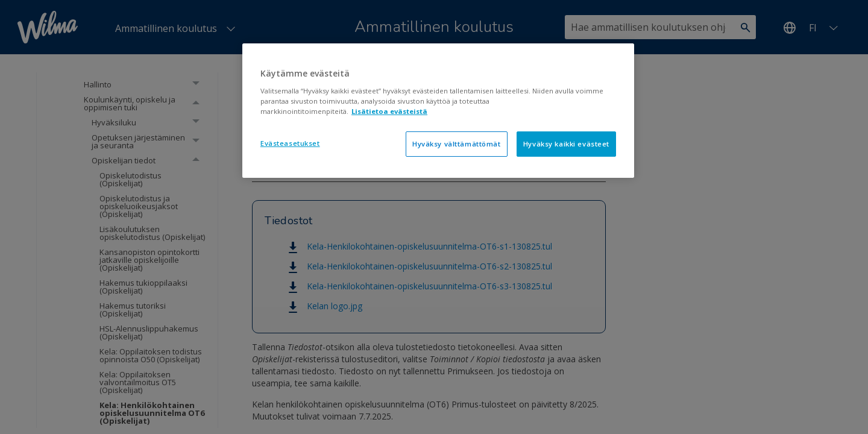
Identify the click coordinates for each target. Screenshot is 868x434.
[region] (438, 111)
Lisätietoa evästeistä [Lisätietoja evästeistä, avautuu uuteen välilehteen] (389, 111)
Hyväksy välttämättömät (457, 144)
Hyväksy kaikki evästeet (566, 144)
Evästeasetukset (290, 143)
